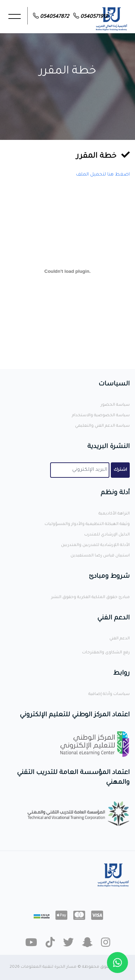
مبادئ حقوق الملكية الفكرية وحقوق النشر (90, 598)
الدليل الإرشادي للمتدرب (107, 535)
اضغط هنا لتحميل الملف (103, 175)
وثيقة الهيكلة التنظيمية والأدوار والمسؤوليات (87, 524)
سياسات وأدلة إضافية (109, 694)
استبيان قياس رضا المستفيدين (100, 556)
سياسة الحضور (115, 405)
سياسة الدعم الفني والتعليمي (102, 426)
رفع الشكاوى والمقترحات (106, 653)
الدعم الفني (120, 639)
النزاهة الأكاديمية (114, 514)
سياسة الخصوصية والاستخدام (101, 416)
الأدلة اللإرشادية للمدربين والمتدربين (95, 545)
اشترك (120, 470)
